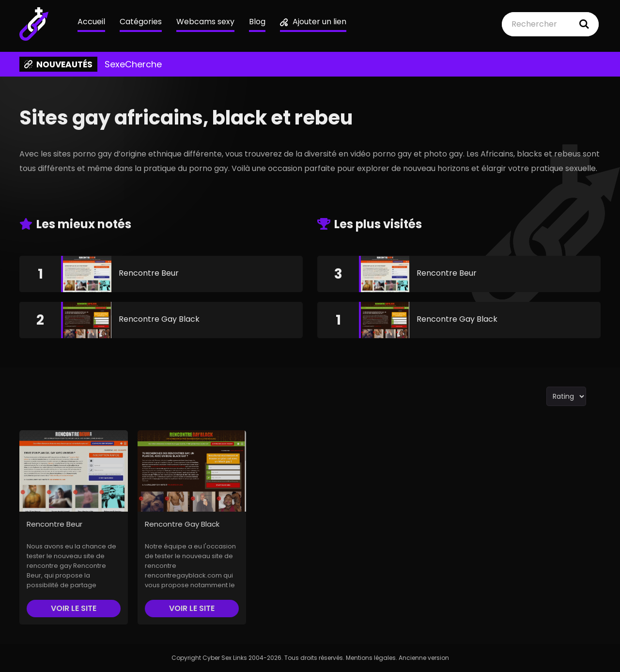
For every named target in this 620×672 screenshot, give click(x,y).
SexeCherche (133, 64)
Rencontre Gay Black (159, 319)
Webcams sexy (205, 22)
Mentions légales (371, 658)
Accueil (91, 22)
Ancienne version (424, 658)
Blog (257, 22)
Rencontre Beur (149, 273)
